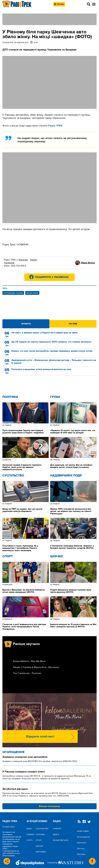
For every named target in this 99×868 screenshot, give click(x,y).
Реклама (81, 854)
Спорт (8, 556)
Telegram (23, 260)
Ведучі (56, 834)
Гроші (55, 397)
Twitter (34, 260)
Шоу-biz (56, 556)
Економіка (41, 852)
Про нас (81, 849)
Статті (29, 840)
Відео (29, 829)
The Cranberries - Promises (27, 673)
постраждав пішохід (13, 293)
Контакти (81, 843)
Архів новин (83, 831)
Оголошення (13, 752)
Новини (30, 834)
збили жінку (32, 293)
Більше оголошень (49, 806)
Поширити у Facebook (52, 277)
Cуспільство (13, 476)
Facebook (9, 263)
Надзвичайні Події (66, 476)
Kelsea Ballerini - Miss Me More (29, 661)
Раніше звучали (61, 840)
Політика (10, 397)
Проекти (57, 829)
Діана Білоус (88, 263)
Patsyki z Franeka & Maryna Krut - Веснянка (36, 667)
